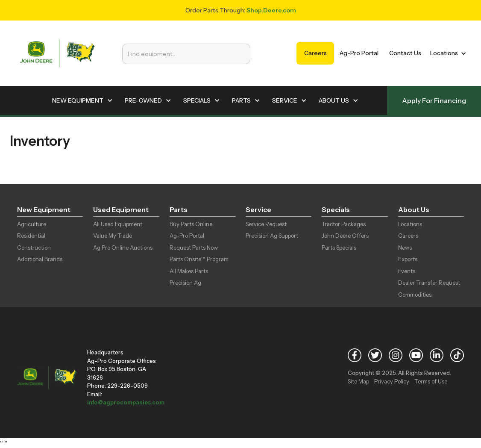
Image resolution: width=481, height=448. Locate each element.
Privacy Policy (392, 381)
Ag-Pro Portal (359, 53)
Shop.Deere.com (271, 10)
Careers (315, 53)
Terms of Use (431, 381)
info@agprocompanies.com (126, 402)
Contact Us (405, 53)
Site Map (358, 381)
